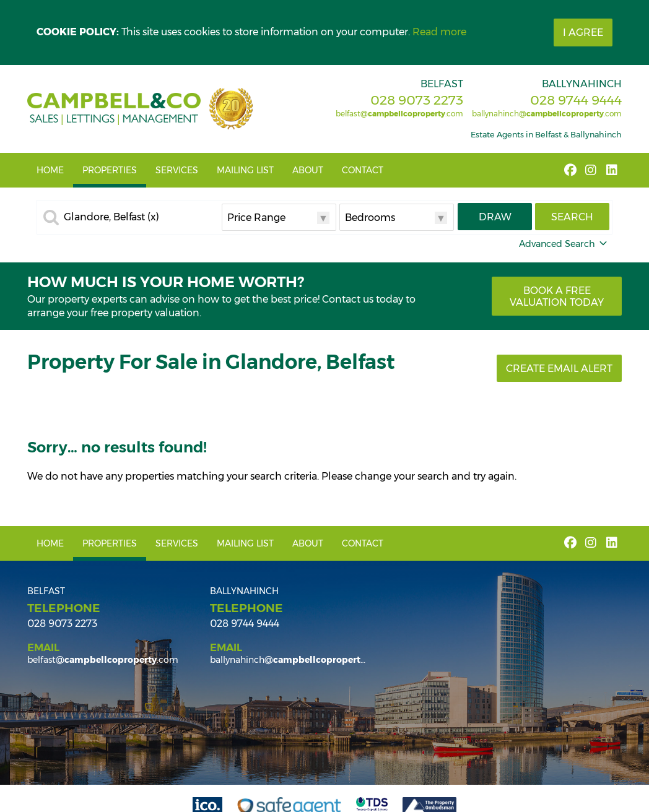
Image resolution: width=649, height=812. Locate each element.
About (308, 170)
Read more (439, 32)
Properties (110, 170)
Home (50, 170)
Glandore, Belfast (111, 217)
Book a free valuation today (557, 296)
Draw (495, 217)
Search (572, 217)
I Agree (583, 32)
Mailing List (245, 170)
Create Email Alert (559, 369)
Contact (363, 170)
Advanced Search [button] (564, 244)
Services (177, 170)
